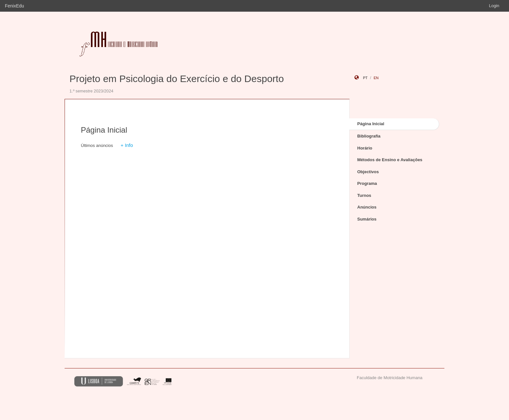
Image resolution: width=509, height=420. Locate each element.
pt (365, 78)
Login (494, 6)
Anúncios (367, 207)
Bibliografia (369, 136)
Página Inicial (371, 124)
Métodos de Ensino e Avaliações (390, 160)
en (376, 78)
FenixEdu (14, 6)
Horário (365, 148)
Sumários (367, 219)
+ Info (127, 145)
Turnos (364, 195)
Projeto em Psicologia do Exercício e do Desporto (177, 79)
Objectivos (368, 172)
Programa (367, 183)
